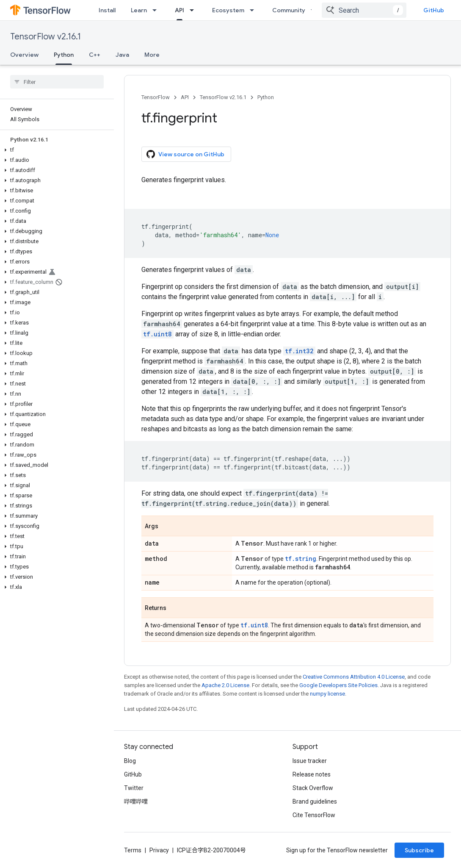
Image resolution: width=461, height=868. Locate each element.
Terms (133, 850)
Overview (24, 55)
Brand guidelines (315, 801)
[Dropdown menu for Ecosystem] (254, 10)
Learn (139, 10)
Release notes (312, 774)
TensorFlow (156, 97)
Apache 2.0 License (225, 685)
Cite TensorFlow (314, 815)
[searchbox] (57, 82)
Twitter (134, 788)
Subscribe (419, 850)
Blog (130, 761)
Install (107, 10)
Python (266, 97)
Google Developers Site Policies (338, 685)
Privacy (159, 850)
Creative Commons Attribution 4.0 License (354, 677)
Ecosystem (228, 10)
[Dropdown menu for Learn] (157, 10)
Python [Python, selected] (64, 55)
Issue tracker (310, 761)
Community (289, 10)
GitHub (434, 10)
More (152, 55)
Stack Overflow (313, 788)
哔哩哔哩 (136, 801)
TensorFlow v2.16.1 (46, 37)
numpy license (327, 694)
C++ (95, 55)
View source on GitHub (185, 154)
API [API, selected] (179, 10)
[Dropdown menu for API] (194, 10)
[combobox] (364, 10)
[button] (55, 150)
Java (122, 55)
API (185, 97)
